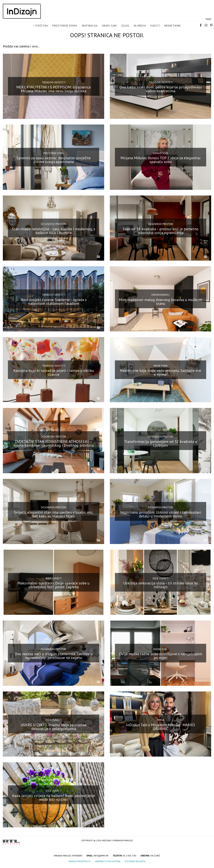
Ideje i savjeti (54, 578)
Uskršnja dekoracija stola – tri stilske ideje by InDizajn (161, 585)
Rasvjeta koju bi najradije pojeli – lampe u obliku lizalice (54, 372)
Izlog (125, 26)
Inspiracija (90, 26)
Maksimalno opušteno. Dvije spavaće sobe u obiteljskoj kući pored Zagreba (53, 585)
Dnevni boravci (160, 295)
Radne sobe (160, 649)
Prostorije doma (65, 26)
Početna (42, 26)
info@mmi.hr (101, 856)
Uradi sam (109, 26)
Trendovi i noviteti (54, 82)
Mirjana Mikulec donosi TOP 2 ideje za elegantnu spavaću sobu (160, 160)
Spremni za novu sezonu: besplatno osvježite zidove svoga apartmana (54, 160)
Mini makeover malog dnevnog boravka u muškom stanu (160, 302)
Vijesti (155, 26)
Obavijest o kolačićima (108, 861)
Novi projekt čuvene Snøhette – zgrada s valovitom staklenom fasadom (54, 302)
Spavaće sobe (160, 153)
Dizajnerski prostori (53, 224)
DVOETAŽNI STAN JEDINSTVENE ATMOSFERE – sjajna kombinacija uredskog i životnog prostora (54, 443)
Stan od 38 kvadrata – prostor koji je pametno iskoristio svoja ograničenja (161, 231)
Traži (208, 19)
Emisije (161, 720)
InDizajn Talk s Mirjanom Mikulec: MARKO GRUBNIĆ (161, 727)
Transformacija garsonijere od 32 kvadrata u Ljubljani (161, 443)
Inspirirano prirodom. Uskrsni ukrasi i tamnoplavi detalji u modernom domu (161, 514)
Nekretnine (173, 26)
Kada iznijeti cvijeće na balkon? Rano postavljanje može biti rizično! (53, 798)
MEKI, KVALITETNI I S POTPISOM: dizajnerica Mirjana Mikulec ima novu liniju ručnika (53, 89)
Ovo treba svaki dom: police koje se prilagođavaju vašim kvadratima (160, 89)
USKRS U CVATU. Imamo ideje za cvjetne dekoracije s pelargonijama (54, 727)
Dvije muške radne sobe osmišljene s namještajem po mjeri (161, 656)
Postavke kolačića (135, 861)
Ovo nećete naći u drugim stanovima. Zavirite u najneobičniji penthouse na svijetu (54, 656)
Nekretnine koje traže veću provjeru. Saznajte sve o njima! (161, 372)
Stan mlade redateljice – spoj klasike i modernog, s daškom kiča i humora (53, 231)
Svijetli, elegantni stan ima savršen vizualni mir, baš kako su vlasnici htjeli (53, 514)
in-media (140, 26)
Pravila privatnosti (79, 861)
